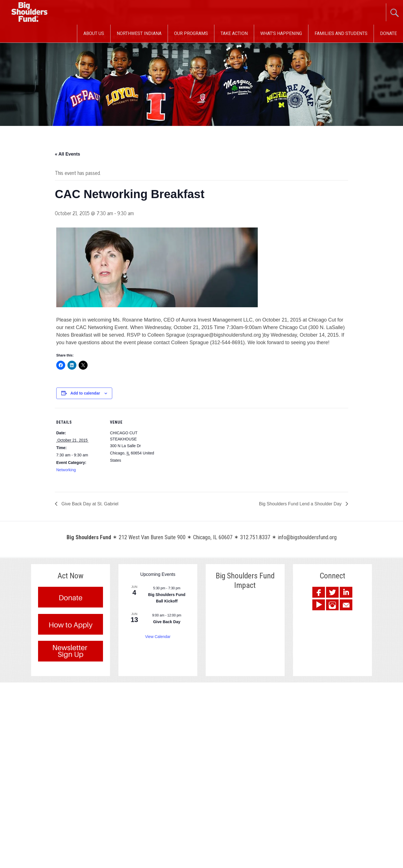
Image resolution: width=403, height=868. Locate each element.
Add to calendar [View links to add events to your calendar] (85, 393)
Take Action (234, 33)
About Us (94, 33)
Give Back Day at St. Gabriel (89, 504)
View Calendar (158, 637)
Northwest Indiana (139, 33)
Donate (388, 33)
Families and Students (341, 33)
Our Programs (191, 33)
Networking (66, 470)
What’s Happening (281, 33)
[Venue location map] (193, 447)
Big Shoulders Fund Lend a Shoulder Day (301, 504)
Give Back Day (167, 622)
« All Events (67, 154)
